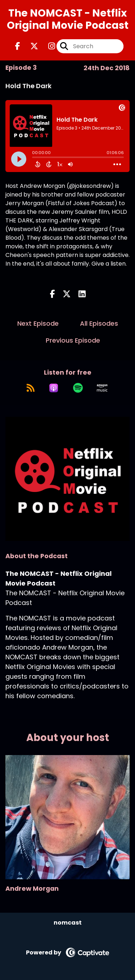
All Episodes (99, 323)
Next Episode (38, 323)
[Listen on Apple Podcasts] (54, 388)
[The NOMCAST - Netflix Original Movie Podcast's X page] (30, 46)
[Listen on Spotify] (78, 388)
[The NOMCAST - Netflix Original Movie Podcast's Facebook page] (18, 46)
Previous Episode (73, 340)
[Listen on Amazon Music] (102, 388)
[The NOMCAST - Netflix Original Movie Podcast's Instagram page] (47, 46)
